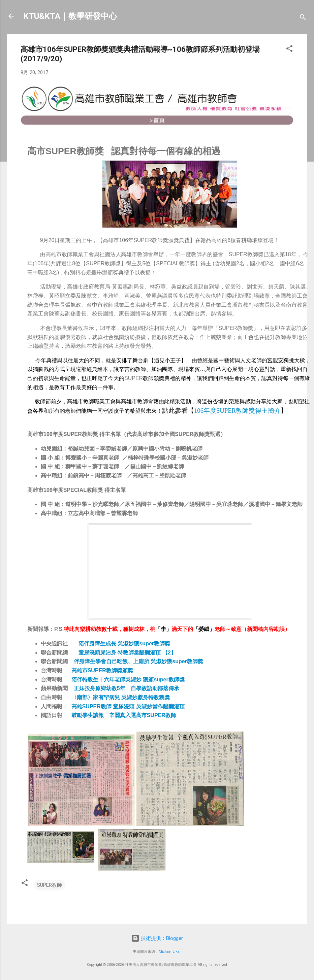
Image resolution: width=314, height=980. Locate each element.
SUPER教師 (50, 885)
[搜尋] (303, 18)
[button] (289, 50)
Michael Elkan (170, 952)
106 (237, 411)
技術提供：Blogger (157, 938)
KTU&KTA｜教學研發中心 (70, 16)
